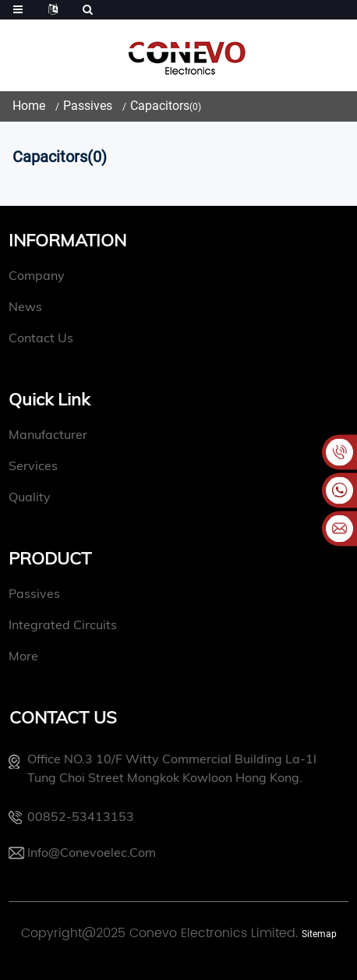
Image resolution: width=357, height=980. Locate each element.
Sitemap (319, 934)
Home (29, 106)
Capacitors (160, 106)
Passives (88, 106)
